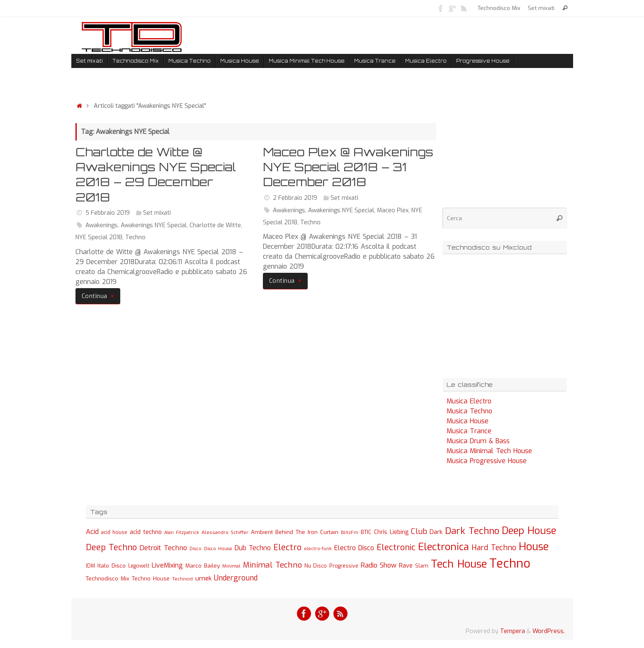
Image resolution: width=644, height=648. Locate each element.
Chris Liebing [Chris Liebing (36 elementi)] (391, 532)
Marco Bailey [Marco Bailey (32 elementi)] (203, 566)
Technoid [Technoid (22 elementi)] (182, 579)
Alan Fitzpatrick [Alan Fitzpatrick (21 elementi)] (182, 533)
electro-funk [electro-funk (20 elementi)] (318, 549)
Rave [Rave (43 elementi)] (406, 565)
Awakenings (102, 225)
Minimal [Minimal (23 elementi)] (231, 566)
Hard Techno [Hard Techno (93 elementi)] (494, 548)
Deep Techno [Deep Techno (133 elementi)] (111, 547)
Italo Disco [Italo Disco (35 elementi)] (112, 565)
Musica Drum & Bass (478, 441)
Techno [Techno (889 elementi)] (510, 564)
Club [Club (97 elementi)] (419, 531)
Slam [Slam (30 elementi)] (422, 566)
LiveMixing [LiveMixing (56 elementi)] (167, 565)
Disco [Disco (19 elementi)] (196, 548)
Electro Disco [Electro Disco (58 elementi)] (354, 548)
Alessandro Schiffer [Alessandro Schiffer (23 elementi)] (225, 532)
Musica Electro (469, 401)
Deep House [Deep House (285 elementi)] (529, 531)
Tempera (513, 631)
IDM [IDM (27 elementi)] (90, 566)
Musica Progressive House (487, 461)
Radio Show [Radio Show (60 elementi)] (379, 565)
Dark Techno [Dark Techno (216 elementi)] (472, 531)
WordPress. (549, 631)
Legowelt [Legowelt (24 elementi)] (139, 566)
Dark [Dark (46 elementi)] (436, 532)
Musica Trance (469, 431)
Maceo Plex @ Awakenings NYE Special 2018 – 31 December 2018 (348, 167)
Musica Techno (469, 411)
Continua (99, 296)
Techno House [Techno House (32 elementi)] (151, 579)
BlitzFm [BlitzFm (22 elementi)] (350, 533)
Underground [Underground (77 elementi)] (236, 578)
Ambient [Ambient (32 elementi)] (262, 532)
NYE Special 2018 (99, 237)
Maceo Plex (393, 210)
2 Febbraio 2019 (295, 198)
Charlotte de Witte (215, 225)
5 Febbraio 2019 (108, 213)
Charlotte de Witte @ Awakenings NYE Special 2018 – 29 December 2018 (156, 175)
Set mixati (541, 8)
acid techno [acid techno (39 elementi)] (146, 532)
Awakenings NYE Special (154, 225)
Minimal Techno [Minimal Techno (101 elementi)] (272, 565)
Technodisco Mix (499, 8)
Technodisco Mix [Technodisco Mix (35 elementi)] (108, 578)
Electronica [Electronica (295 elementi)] (444, 547)
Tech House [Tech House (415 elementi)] (459, 564)
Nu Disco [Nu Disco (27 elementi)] (316, 566)
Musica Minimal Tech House (489, 451)
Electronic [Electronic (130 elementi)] (396, 547)
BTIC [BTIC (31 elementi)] (366, 532)
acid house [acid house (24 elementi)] (114, 532)
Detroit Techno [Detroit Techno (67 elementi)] (163, 548)
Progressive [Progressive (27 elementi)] (344, 566)
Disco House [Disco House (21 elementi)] (218, 549)
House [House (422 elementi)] (534, 546)
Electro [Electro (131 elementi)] (287, 547)
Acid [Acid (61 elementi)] (92, 532)
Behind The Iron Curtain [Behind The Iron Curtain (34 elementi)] (307, 532)
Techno (135, 237)
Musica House (468, 421)
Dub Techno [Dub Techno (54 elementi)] (253, 548)
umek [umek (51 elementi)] (203, 578)
